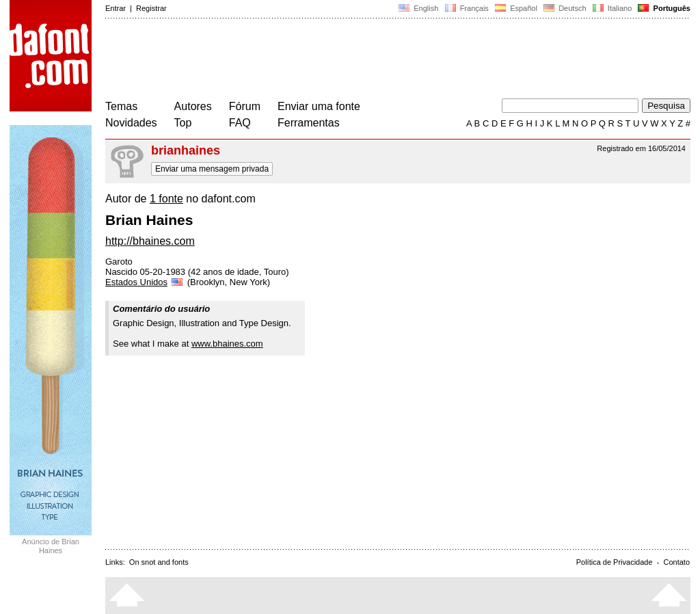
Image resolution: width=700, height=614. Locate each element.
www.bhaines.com (227, 344)
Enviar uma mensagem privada (212, 169)
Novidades (131, 123)
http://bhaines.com (150, 241)
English (418, 8)
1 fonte (166, 199)
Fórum (245, 106)
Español (516, 8)
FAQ (240, 123)
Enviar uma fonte (319, 106)
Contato (676, 562)
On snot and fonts (159, 562)
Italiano (612, 8)
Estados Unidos (145, 282)
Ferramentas (309, 123)
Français (466, 8)
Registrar (151, 8)
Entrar (116, 8)
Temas (121, 106)
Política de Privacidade (615, 562)
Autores (193, 106)
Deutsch (565, 8)
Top (183, 123)
